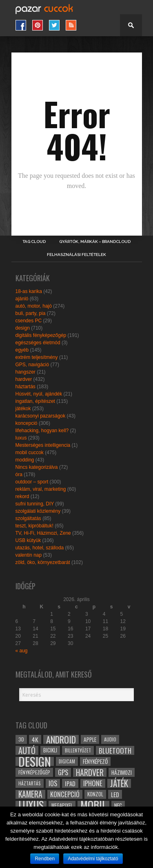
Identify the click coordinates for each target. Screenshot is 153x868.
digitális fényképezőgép (41, 335)
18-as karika (29, 291)
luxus (21, 438)
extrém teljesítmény (37, 357)
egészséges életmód (38, 343)
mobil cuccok (30, 453)
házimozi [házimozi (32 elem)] (122, 772)
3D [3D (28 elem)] (21, 739)
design (23, 328)
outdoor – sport (32, 482)
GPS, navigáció (32, 365)
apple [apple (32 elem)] (90, 739)
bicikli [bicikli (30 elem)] (50, 750)
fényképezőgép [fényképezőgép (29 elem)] (34, 772)
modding (25, 460)
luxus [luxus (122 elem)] (31, 805)
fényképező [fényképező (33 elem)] (95, 761)
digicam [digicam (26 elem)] (67, 761)
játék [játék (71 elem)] (119, 783)
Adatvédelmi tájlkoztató (93, 859)
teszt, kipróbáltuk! (34, 526)
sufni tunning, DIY (35, 504)
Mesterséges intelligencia (43, 445)
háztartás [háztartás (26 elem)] (30, 783)
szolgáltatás (28, 518)
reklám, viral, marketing (41, 489)
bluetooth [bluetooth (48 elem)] (115, 750)
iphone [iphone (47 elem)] (93, 783)
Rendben (45, 859)
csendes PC (29, 321)
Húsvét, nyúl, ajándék (39, 394)
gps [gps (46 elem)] (63, 772)
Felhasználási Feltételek (76, 255)
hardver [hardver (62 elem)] (90, 772)
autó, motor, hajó (34, 306)
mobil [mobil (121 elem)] (93, 805)
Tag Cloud (34, 242)
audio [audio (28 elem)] (110, 739)
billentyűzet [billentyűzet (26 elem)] (78, 750)
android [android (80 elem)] (61, 739)
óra (19, 474)
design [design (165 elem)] (35, 761)
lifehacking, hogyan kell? (42, 431)
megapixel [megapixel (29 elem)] (62, 805)
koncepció (27, 423)
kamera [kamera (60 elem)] (30, 794)
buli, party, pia (31, 313)
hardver (24, 379)
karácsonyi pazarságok (41, 416)
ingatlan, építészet (35, 401)
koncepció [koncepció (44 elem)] (65, 794)
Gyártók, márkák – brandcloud (95, 242)
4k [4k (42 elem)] (35, 739)
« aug (22, 651)
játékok (23, 409)
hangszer (25, 372)
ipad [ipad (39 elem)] (70, 783)
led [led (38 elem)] (115, 794)
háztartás (25, 387)
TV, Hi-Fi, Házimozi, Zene (43, 533)
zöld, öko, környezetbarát (43, 562)
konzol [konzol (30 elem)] (95, 794)
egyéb (22, 350)
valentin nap (29, 555)
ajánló (22, 299)
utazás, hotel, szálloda (40, 548)
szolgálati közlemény (38, 511)
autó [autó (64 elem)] (27, 750)
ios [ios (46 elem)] (53, 783)
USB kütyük (28, 540)
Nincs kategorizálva (37, 467)
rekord (22, 496)
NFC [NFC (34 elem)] (118, 805)
